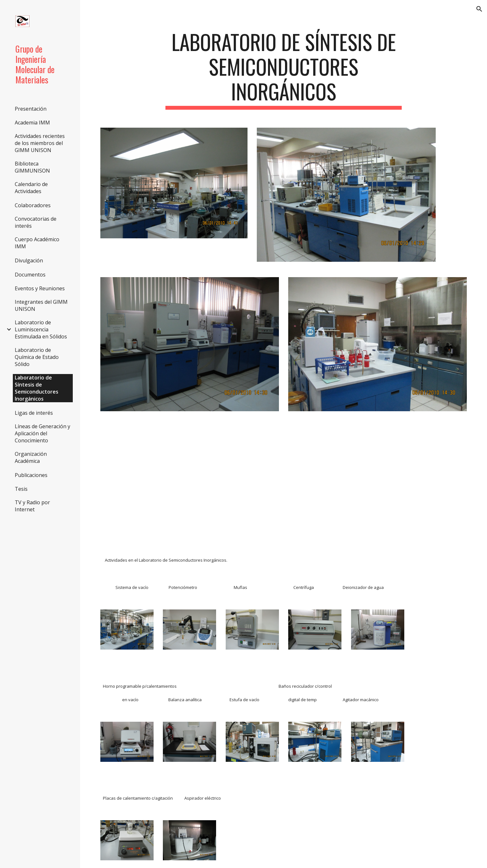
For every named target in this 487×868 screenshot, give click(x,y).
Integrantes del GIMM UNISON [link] (41, 305)
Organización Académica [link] (31, 457)
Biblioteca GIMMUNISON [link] (32, 167)
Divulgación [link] (29, 260)
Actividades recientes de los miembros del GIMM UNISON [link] (40, 143)
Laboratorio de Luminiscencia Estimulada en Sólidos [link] (41, 329)
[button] (479, 9)
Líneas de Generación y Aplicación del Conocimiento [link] (42, 433)
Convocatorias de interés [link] (36, 222)
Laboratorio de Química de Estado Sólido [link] (37, 357)
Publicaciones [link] (31, 475)
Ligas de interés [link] (34, 413)
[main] (284, 70)
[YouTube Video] (158, 475)
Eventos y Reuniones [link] (40, 288)
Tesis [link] (21, 489)
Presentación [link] (31, 109)
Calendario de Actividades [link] (31, 188)
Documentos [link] (30, 275)
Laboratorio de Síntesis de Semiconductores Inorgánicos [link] (37, 388)
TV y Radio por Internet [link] (32, 506)
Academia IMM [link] (32, 123)
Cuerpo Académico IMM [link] (37, 243)
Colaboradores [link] (33, 205)
